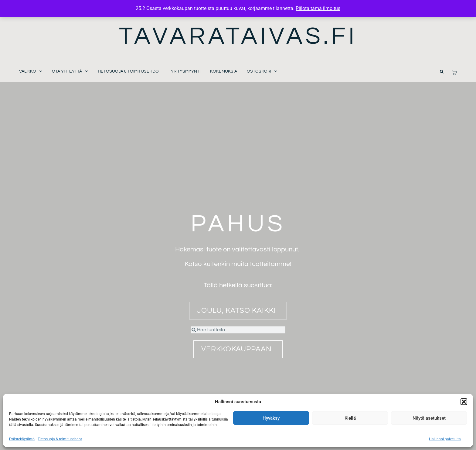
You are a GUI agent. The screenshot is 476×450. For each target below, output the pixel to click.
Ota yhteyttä (70, 72)
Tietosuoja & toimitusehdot (60, 439)
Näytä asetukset (429, 418)
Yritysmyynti (186, 71)
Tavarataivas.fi (238, 36)
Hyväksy (271, 418)
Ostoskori (262, 72)
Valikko (31, 72)
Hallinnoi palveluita (445, 439)
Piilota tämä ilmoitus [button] (318, 8)
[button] (464, 402)
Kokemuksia (224, 71)
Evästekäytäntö (22, 439)
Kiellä (350, 418)
